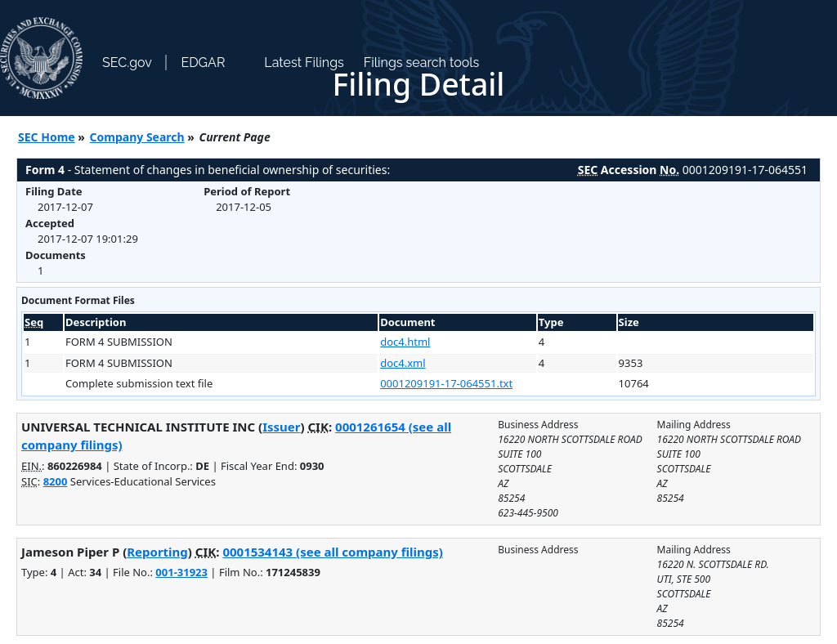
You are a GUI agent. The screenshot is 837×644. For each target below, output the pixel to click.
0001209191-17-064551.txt (446, 383)
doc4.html (405, 342)
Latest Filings (304, 63)
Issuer (281, 427)
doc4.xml (403, 363)
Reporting (157, 552)
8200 (56, 481)
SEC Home (47, 137)
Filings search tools (422, 63)
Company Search (137, 137)
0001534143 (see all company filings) (332, 552)
